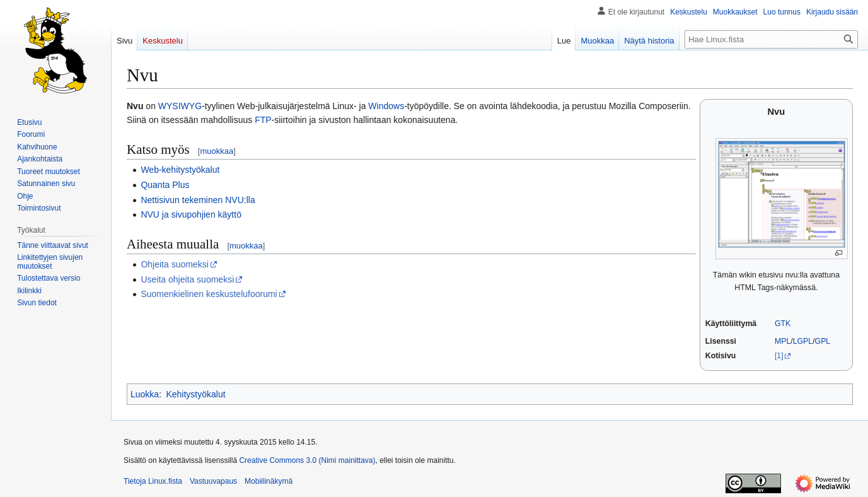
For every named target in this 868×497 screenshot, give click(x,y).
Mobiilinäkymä (269, 481)
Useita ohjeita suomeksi (187, 279)
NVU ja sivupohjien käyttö (191, 214)
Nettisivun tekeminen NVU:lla (198, 200)
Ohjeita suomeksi (174, 264)
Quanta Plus (165, 185)
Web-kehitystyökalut (180, 170)
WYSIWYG (180, 106)
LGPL (803, 341)
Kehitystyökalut (195, 394)
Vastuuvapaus (213, 481)
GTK (783, 324)
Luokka (145, 394)
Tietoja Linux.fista (153, 481)
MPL (783, 341)
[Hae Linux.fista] (771, 39)
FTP (263, 120)
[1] (779, 356)
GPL (823, 341)
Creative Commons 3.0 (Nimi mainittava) (307, 460)
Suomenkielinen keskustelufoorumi (209, 294)
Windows (386, 106)
